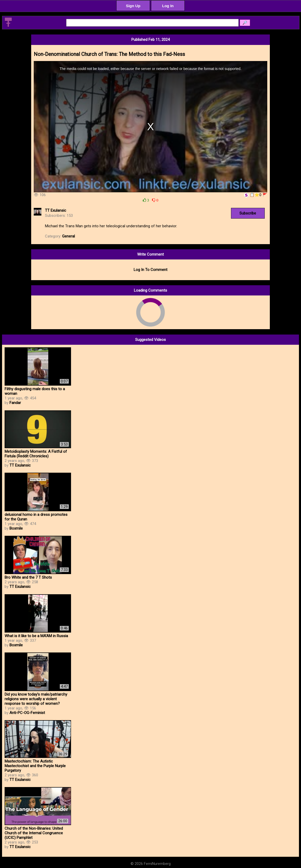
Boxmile (16, 528)
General (68, 236)
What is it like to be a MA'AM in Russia (36, 636)
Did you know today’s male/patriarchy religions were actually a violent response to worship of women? (36, 699)
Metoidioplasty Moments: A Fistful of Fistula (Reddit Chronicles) (36, 454)
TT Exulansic (56, 210)
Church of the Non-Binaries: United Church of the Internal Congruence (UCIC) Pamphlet (34, 833)
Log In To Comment (151, 270)
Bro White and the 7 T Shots (28, 577)
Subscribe (248, 213)
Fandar (15, 403)
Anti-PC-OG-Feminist (27, 713)
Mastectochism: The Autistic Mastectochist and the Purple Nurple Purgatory (35, 766)
